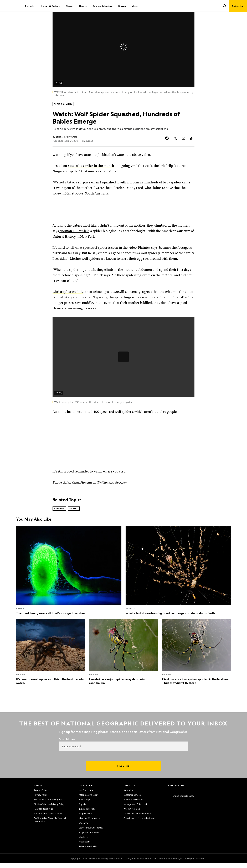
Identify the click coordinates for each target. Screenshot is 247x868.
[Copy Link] (192, 150)
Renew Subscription (133, 811)
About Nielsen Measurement (48, 825)
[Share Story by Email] (183, 150)
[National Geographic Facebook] (176, 802)
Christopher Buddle (68, 304)
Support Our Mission (89, 844)
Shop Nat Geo (86, 825)
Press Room (84, 853)
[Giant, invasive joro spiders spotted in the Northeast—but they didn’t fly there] (197, 664)
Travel (70, 6)
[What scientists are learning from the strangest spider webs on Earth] (178, 582)
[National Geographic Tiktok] (203, 802)
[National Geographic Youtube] (190, 802)
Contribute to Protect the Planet (139, 830)
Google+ (120, 494)
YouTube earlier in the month (91, 178)
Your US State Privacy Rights (48, 811)
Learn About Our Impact (91, 839)
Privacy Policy (41, 807)
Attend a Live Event (89, 807)
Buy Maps (83, 816)
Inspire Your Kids (87, 821)
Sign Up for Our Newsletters (137, 825)
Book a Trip (84, 811)
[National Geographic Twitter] (183, 802)
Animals (29, 6)
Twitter (102, 494)
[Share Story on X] (175, 150)
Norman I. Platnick (74, 243)
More (135, 6)
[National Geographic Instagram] (170, 802)
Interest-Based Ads (43, 821)
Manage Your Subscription (136, 816)
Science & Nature (103, 6)
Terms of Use (40, 802)
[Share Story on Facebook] (167, 150)
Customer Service (132, 807)
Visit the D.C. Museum (89, 830)
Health (83, 6)
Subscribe (128, 802)
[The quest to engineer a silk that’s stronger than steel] (69, 582)
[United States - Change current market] (182, 808)
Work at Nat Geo (132, 821)
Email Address (67, 751)
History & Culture (50, 6)
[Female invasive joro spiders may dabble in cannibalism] (123, 664)
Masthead (84, 849)
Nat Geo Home (86, 802)
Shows (122, 6)
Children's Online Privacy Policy (49, 816)
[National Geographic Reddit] (210, 802)
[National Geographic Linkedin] (197, 802)
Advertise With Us (88, 858)
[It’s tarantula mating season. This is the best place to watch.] (50, 664)
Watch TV (84, 835)
